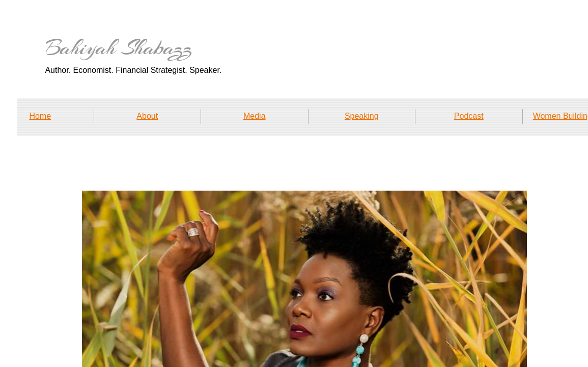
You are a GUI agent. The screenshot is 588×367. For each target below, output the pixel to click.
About (147, 116)
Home (40, 116)
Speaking (362, 116)
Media (255, 116)
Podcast (469, 116)
